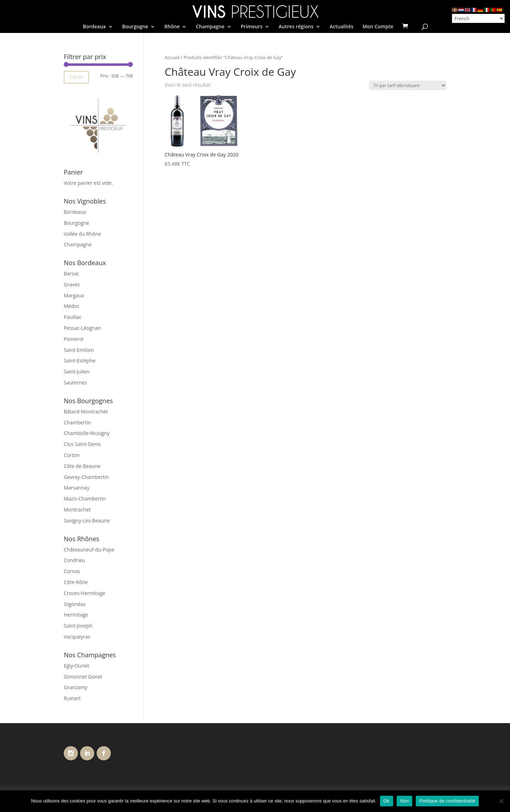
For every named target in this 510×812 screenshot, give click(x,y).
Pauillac (73, 317)
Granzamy (76, 687)
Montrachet (77, 510)
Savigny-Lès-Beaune (87, 521)
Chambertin (77, 422)
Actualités (342, 27)
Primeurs (251, 27)
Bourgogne (135, 27)
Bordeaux (94, 27)
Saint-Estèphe (80, 361)
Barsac (72, 273)
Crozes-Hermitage (84, 593)
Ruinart (72, 698)
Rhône (172, 27)
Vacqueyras (77, 637)
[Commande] (408, 85)
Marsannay (77, 488)
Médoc (72, 306)
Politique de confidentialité (447, 801)
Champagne (210, 27)
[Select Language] (478, 18)
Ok (387, 801)
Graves (72, 284)
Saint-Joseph (78, 626)
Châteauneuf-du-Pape (89, 550)
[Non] (501, 801)
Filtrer (76, 77)
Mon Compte (378, 27)
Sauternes (75, 382)
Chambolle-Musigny (87, 433)
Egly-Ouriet (76, 666)
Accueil (172, 57)
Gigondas (75, 604)
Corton (72, 455)
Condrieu (74, 560)
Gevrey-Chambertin (86, 477)
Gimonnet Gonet (83, 677)
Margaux (74, 295)
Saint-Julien (77, 371)
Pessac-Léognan (82, 328)
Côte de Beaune (82, 466)
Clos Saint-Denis (82, 444)
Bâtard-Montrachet (86, 411)
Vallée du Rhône (82, 234)
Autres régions (296, 27)
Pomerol (73, 339)
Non (405, 801)
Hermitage (76, 615)
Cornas (72, 571)
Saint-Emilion (79, 350)
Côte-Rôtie (76, 582)
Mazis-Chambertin (85, 499)
